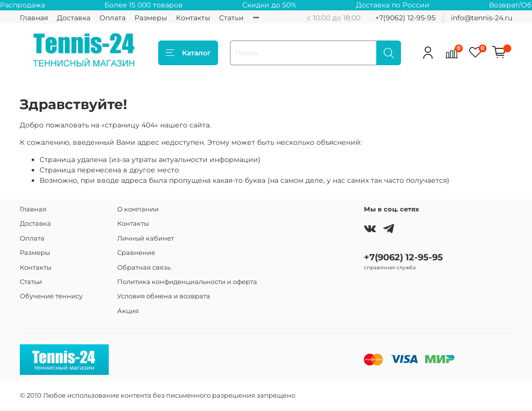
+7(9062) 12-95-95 (405, 18)
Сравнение (136, 253)
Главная (34, 18)
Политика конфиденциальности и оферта (187, 282)
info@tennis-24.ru (482, 18)
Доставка (74, 18)
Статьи (231, 18)
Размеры (151, 18)
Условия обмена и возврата (164, 296)
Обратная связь (144, 267)
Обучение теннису (51, 296)
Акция (128, 311)
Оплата (112, 18)
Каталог (188, 53)
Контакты (193, 18)
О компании (138, 209)
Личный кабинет (146, 238)
